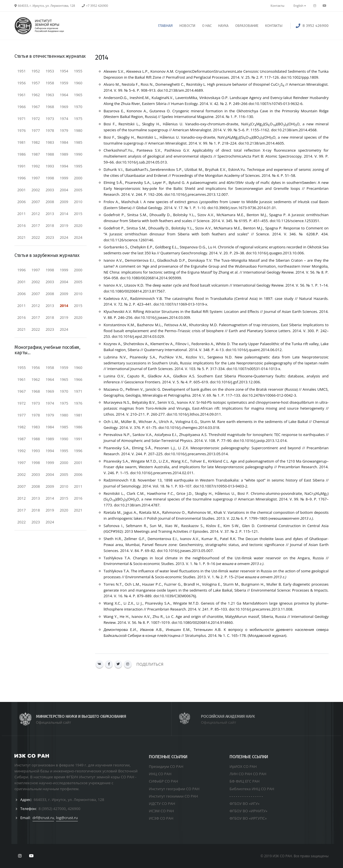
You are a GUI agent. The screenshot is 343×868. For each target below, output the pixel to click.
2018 (50, 225)
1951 (22, 71)
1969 (64, 107)
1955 (78, 71)
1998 (50, 178)
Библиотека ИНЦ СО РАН (252, 789)
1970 (78, 107)
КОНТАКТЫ (274, 26)
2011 (22, 214)
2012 (36, 214)
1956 (22, 83)
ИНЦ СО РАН (160, 774)
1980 (78, 130)
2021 (22, 237)
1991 (22, 166)
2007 (36, 202)
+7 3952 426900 (97, 6)
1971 (22, 119)
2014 (64, 214)
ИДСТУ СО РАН (162, 803)
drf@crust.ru (43, 818)
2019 (64, 225)
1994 (64, 166)
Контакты (277, 6)
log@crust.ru (67, 818)
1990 (78, 154)
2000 (78, 178)
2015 (78, 214)
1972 (36, 119)
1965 (78, 95)
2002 (36, 190)
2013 (50, 214)
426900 (74, 809)
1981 (22, 142)
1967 (36, 107)
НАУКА (223, 26)
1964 (64, 95)
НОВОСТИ (187, 26)
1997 (36, 178)
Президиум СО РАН (166, 766)
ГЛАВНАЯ (165, 26)
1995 (78, 166)
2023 (50, 237)
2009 (64, 202)
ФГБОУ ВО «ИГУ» (245, 803)
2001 (22, 190)
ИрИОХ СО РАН (243, 766)
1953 (50, 71)
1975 (78, 119)
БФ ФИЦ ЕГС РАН (245, 781)
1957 (36, 83)
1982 (36, 142)
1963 (50, 95)
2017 (36, 225)
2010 (78, 202)
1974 (64, 119)
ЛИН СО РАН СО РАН (248, 774)
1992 (36, 166)
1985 (78, 142)
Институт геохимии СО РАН (173, 796)
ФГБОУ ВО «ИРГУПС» (248, 818)
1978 (50, 130)
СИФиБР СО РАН (163, 781)
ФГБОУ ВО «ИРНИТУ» (248, 811)
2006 (22, 202)
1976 (22, 130)
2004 (64, 190)
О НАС (207, 26)
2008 (50, 202)
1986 (22, 154)
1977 (36, 130)
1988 (50, 154)
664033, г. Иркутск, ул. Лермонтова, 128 (69, 800)
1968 (50, 107)
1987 (36, 154)
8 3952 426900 (316, 26)
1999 (64, 178)
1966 (22, 107)
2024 (64, 237)
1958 (50, 83)
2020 (78, 225)
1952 (36, 71)
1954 (64, 71)
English (300, 6)
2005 (78, 190)
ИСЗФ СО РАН (161, 818)
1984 (64, 142)
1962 (36, 95)
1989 (64, 154)
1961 (22, 95)
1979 (64, 130)
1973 (50, 119)
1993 (50, 166)
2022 (36, 237)
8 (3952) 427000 (52, 809)
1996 (22, 178)
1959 (64, 83)
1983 (50, 142)
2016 (22, 225)
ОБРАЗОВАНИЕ (247, 26)
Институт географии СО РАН (174, 789)
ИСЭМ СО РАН (161, 811)
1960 (78, 83)
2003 (50, 190)
